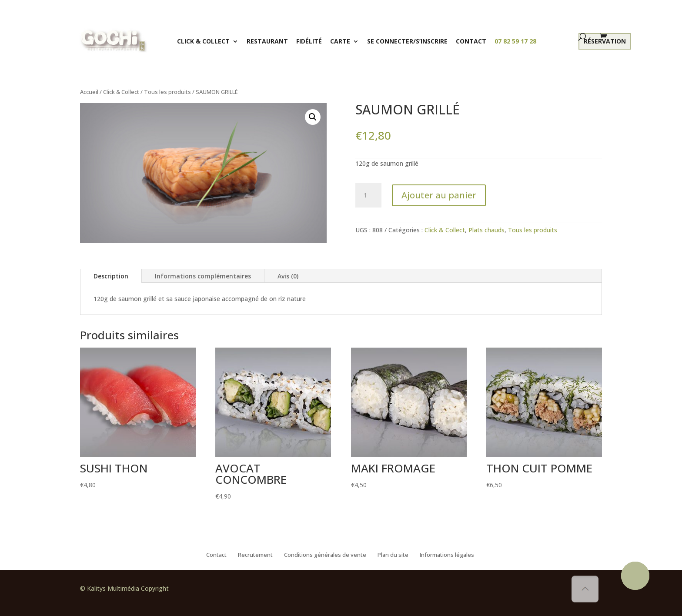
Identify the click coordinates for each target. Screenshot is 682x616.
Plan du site (393, 555)
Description (111, 276)
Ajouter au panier (439, 195)
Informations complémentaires (203, 276)
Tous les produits (167, 92)
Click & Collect (203, 41)
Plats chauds (486, 230)
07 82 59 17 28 (515, 41)
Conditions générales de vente (325, 555)
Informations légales (447, 555)
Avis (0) (288, 276)
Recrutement (255, 555)
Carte (340, 41)
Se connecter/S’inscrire (407, 41)
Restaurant (267, 41)
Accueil (89, 92)
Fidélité (309, 41)
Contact (471, 41)
